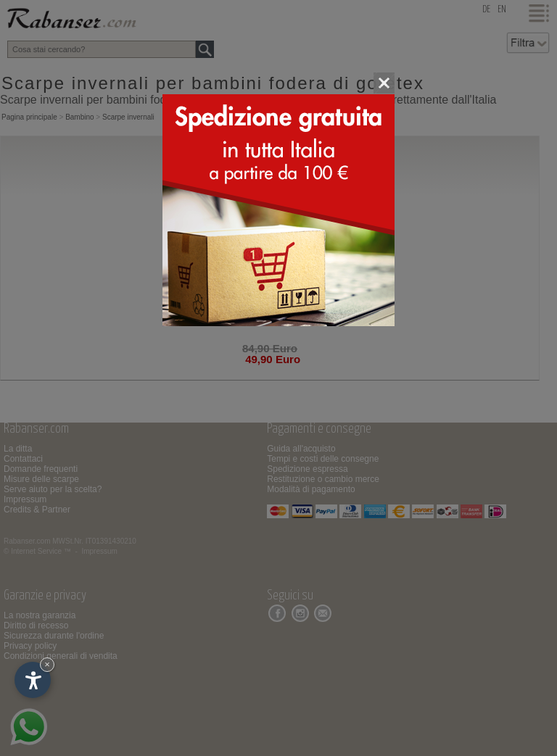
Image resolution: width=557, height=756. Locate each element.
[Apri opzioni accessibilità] (33, 680)
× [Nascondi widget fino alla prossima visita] (47, 664)
